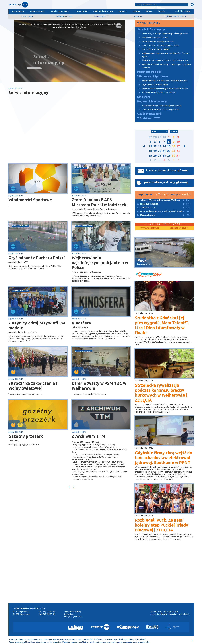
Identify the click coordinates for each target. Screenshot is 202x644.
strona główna (18, 11)
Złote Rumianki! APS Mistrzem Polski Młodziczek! (100, 202)
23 (173, 151)
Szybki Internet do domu (175, 16)
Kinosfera (81, 323)
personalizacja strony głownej (166, 182)
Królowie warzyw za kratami (151, 38)
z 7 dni (160, 194)
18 (150, 151)
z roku (186, 194)
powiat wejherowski (84, 226)
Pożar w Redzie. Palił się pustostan (154, 42)
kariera (149, 11)
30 (164, 137)
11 (150, 146)
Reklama (138, 16)
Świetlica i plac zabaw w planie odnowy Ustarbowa (161, 60)
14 (164, 146)
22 (169, 151)
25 (150, 156)
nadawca (123, 11)
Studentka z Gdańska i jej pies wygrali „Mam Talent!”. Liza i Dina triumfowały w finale (162, 325)
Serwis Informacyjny (151, 29)
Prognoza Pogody (149, 72)
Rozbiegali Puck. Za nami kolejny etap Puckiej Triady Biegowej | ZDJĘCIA (162, 525)
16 (173, 146)
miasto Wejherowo (20, 226)
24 (178, 151)
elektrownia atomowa (103, 11)
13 (160, 146)
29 (160, 137)
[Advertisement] (39, 138)
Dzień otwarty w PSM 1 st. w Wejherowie (99, 386)
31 (178, 156)
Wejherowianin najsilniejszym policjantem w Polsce (100, 263)
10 (178, 142)
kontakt (162, 11)
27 (150, 137)
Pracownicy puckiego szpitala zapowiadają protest (162, 34)
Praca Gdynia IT (101, 16)
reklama (136, 11)
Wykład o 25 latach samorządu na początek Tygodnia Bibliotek (163, 66)
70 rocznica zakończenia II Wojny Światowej (33, 386)
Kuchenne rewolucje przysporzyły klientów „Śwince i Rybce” (162, 55)
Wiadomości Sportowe (30, 200)
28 (155, 137)
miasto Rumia (81, 168)
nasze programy (37, 11)
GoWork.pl (69, 614)
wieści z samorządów (60, 11)
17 (178, 146)
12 (155, 146)
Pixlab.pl (185, 614)
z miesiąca (173, 194)
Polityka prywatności (73, 617)
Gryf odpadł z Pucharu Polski (37, 258)
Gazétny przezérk (26, 436)
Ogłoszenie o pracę (73, 612)
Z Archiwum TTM (88, 436)
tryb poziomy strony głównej (167, 170)
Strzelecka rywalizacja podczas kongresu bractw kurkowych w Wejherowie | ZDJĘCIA (161, 393)
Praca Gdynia (27, 16)
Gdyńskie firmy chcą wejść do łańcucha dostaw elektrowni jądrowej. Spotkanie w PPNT (164, 458)
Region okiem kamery (152, 101)
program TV (82, 11)
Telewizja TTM (174, 614)
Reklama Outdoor (64, 16)
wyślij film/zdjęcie (183, 11)
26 (155, 156)
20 (160, 151)
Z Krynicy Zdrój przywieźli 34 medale (37, 325)
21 (164, 151)
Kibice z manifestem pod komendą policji (157, 45)
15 (169, 146)
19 (155, 151)
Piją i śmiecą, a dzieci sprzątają (152, 49)
